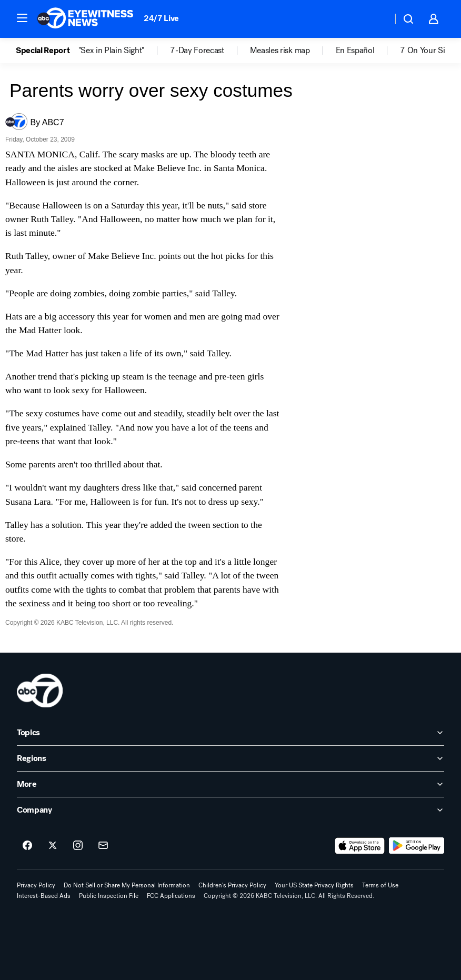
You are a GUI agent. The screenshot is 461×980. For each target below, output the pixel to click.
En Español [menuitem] (355, 51)
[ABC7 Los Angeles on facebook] (27, 846)
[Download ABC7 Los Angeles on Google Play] (417, 846)
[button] (22, 18)
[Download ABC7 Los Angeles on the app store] (360, 846)
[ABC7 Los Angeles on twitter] (53, 846)
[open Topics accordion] (230, 733)
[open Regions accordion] (230, 758)
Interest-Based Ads (44, 896)
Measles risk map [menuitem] (280, 51)
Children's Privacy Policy (232, 885)
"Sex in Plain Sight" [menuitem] (112, 51)
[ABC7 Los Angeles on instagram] (78, 846)
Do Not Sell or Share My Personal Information (127, 885)
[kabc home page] (40, 691)
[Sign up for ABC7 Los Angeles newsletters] (103, 846)
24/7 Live (161, 18)
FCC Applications (171, 896)
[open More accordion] (230, 784)
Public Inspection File (109, 896)
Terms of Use (380, 885)
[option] (47, 51)
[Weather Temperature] (376, 19)
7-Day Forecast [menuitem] (197, 51)
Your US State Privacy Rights (314, 885)
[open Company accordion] (230, 810)
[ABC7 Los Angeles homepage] (85, 19)
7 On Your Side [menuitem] (427, 51)
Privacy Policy (36, 885)
